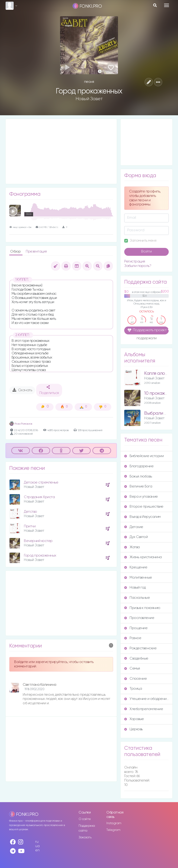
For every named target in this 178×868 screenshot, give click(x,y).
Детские (134, 527)
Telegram (113, 830)
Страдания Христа (39, 497)
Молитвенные (138, 578)
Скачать (22, 390)
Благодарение (139, 466)
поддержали (147, 339)
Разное (133, 638)
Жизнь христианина (143, 557)
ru (37, 842)
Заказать (85, 837)
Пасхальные (137, 598)
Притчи (30, 526)
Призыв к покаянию (142, 608)
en (37, 850)
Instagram (114, 823)
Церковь (133, 729)
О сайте (85, 819)
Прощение (136, 628)
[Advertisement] (61, 151)
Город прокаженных (40, 556)
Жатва (132, 547)
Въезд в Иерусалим (142, 517)
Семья (132, 668)
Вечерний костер (38, 541)
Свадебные (136, 658)
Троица (133, 689)
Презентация (36, 251)
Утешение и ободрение (146, 699)
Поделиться (49, 390)
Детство (30, 512)
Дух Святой (136, 537)
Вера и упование (141, 497)
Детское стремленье (41, 482)
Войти (146, 252)
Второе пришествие (144, 507)
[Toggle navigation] (167, 5)
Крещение (136, 567)
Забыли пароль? (138, 266)
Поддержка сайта (87, 828)
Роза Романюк (21, 424)
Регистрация (135, 261)
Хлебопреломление (144, 709)
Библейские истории (144, 456)
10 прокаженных (161, 393)
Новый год (135, 588)
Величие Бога (138, 486)
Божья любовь (138, 476)
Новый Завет (89, 99)
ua (37, 846)
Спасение (135, 679)
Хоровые (134, 719)
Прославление (139, 618)
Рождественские (140, 648)
